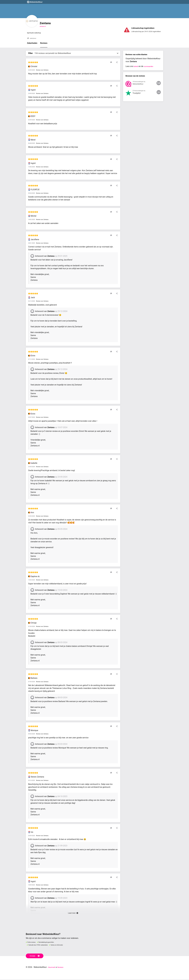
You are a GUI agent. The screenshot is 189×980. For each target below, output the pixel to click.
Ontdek (35, 956)
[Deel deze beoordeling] (116, 63)
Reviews (44, 44)
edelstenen (34, 39)
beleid (136, 67)
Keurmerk (52, 968)
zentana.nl (43, 26)
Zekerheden (32, 44)
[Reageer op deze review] (113, 63)
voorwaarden (150, 67)
